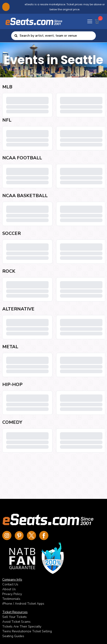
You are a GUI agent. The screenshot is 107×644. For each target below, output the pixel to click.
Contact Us (10, 584)
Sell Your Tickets (14, 617)
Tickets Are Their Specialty (22, 626)
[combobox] (56, 36)
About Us (9, 589)
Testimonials (11, 599)
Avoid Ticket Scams (16, 622)
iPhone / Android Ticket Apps (23, 604)
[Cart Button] (98, 21)
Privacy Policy (12, 594)
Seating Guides (13, 636)
